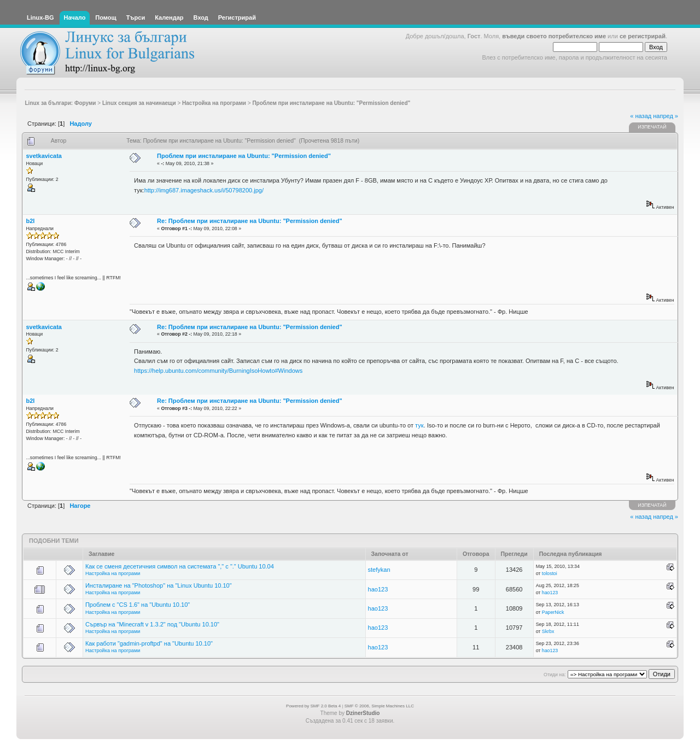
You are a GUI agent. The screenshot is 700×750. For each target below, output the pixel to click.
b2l (31, 221)
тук (419, 425)
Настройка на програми (113, 573)
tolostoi (550, 573)
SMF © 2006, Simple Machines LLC (379, 706)
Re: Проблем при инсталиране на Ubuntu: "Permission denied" (250, 221)
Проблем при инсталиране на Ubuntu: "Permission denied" (244, 156)
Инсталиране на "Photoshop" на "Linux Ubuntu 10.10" (159, 585)
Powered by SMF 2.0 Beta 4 (313, 706)
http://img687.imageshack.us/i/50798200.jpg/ (204, 190)
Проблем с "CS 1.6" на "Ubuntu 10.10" (138, 605)
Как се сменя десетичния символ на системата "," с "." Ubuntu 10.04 (180, 566)
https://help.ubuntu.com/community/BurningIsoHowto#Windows (218, 371)
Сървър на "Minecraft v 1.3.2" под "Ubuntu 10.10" (152, 624)
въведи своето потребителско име (554, 36)
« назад (641, 116)
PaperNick (553, 612)
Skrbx (548, 631)
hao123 (378, 589)
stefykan (379, 570)
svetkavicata (44, 156)
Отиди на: (555, 675)
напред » (666, 116)
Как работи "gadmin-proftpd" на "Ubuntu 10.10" (149, 643)
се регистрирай (643, 36)
